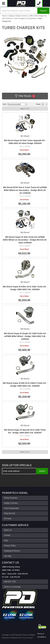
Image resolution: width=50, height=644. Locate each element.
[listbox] (17, 104)
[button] (25, 11)
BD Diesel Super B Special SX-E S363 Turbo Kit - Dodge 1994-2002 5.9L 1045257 (25, 431)
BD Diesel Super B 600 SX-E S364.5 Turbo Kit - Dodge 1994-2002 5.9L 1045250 (25, 384)
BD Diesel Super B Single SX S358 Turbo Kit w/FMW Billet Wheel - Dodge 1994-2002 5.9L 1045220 (25, 336)
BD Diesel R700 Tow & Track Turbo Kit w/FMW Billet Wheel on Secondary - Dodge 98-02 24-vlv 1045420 (25, 190)
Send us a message (12, 587)
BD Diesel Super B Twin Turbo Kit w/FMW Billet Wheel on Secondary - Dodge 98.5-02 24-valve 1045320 (25, 240)
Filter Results (25, 96)
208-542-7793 (10, 582)
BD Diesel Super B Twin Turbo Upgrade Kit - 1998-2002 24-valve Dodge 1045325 (25, 142)
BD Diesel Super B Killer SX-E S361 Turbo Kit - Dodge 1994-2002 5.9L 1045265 (25, 288)
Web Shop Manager (26, 638)
